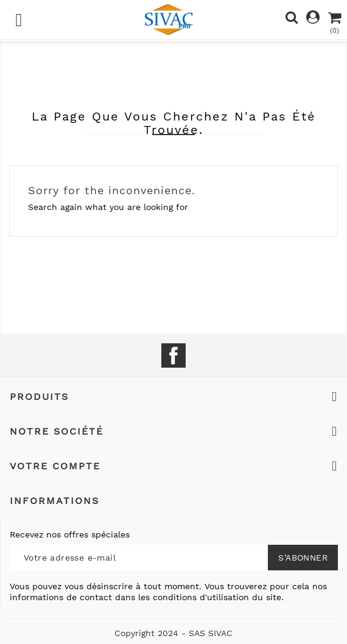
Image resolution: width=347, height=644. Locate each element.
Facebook (173, 355)
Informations (54, 501)
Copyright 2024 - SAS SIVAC (173, 633)
